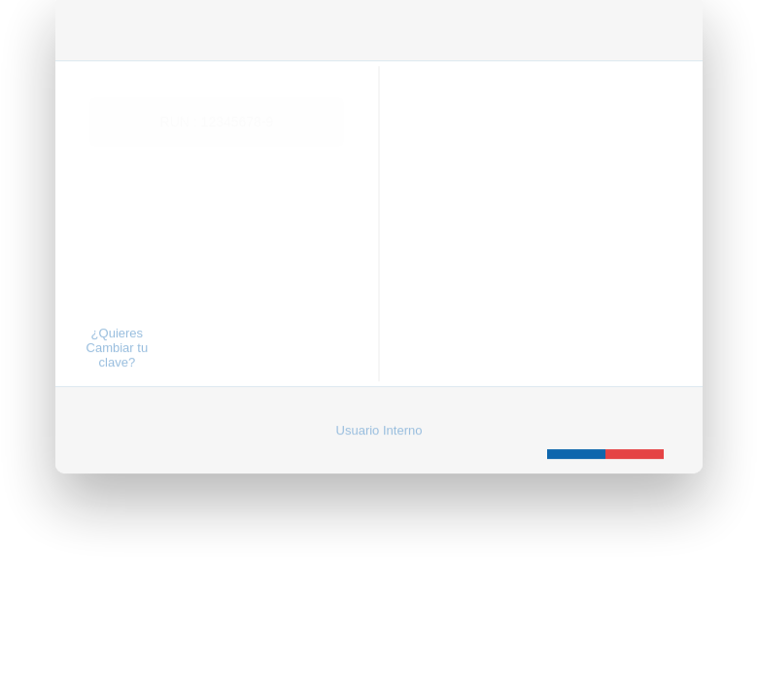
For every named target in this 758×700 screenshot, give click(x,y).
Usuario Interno (379, 403)
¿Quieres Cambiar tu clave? (118, 320)
